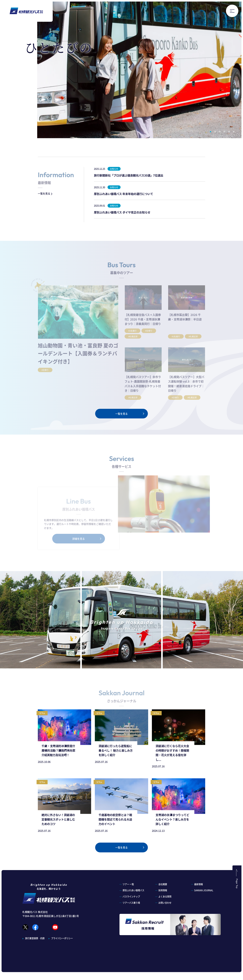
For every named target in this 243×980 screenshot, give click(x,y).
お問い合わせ (165, 903)
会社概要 (163, 884)
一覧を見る (45, 193)
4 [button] (224, 132)
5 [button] (229, 132)
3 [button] (220, 132)
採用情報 (163, 890)
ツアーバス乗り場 (131, 903)
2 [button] (215, 132)
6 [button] (234, 132)
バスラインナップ (131, 896)
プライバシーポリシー (62, 964)
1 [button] (210, 132)
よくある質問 (165, 896)
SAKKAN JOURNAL (204, 890)
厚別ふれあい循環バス (133, 890)
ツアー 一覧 (128, 884)
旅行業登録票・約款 (35, 964)
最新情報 (199, 884)
